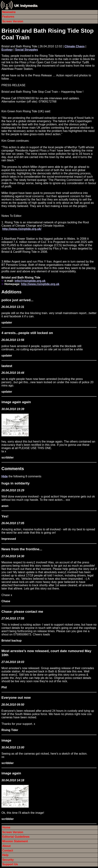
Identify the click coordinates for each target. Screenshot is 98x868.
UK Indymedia (26, 6)
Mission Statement (15, 841)
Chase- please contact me (22, 612)
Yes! (5, 516)
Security (8, 860)
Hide (5, 476)
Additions (12, 292)
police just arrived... (17, 300)
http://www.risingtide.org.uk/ (22, 229)
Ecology (7, 50)
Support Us (10, 864)
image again (11, 773)
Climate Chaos (74, 46)
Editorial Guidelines (16, 837)
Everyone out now (16, 698)
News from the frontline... (22, 549)
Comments (13, 469)
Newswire (9, 12)
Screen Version (13, 21)
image (6, 740)
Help (5, 855)
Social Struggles (26, 50)
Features (8, 17)
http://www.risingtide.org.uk (40, 284)
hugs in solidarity (16, 483)
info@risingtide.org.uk (30, 281)
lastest (7, 366)
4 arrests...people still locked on (27, 333)
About (6, 846)
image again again (16, 402)
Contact (8, 850)
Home (6, 827)
